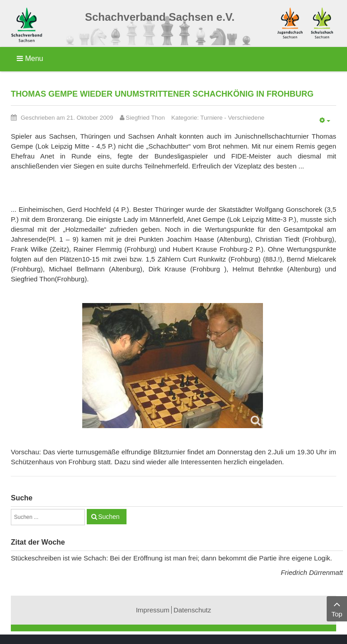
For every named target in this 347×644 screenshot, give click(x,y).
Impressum (153, 610)
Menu (30, 58)
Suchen (109, 517)
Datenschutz (192, 610)
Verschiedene (246, 118)
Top (337, 608)
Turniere (211, 118)
